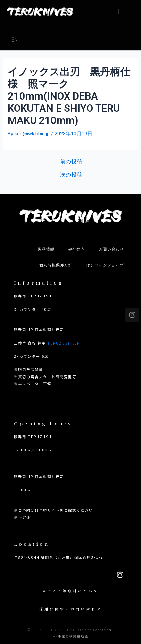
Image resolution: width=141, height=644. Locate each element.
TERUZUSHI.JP (64, 343)
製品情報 (46, 249)
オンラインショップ (105, 265)
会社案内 (76, 249)
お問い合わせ (111, 249)
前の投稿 (71, 162)
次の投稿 (71, 175)
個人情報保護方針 (56, 265)
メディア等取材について (70, 591)
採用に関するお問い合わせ (70, 609)
